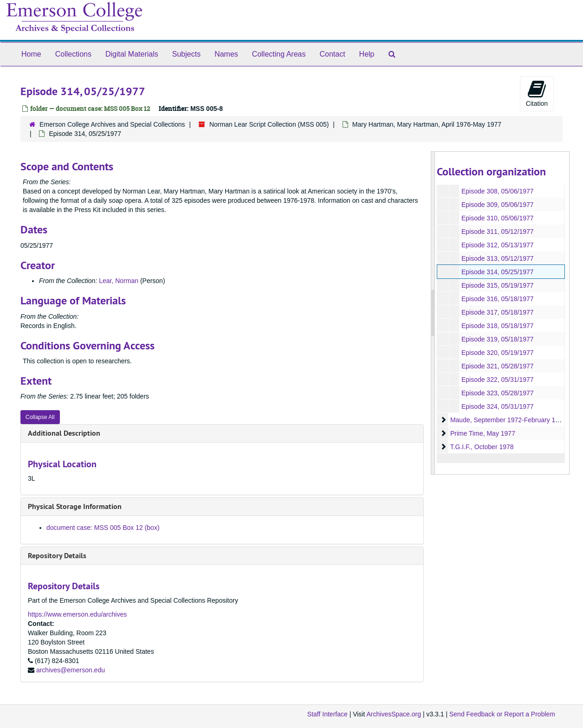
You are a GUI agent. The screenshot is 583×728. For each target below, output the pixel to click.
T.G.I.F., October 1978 (482, 447)
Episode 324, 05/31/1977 (497, 406)
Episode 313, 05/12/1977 (497, 258)
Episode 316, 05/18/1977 (497, 299)
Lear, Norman (119, 281)
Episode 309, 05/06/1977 (497, 205)
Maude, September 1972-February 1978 (508, 420)
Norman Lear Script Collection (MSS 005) (269, 124)
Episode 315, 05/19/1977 (497, 285)
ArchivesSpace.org (394, 714)
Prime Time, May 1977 (482, 433)
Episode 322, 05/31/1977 (497, 380)
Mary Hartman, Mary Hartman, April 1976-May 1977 (427, 124)
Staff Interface (327, 714)
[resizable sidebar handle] (433, 313)
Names (226, 54)
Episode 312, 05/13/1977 (497, 245)
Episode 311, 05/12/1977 (497, 232)
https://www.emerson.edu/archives (77, 614)
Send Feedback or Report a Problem (502, 714)
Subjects (186, 54)
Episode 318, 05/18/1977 (497, 326)
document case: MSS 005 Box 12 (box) (103, 528)
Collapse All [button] (40, 417)
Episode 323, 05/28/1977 (497, 393)
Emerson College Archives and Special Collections (112, 124)
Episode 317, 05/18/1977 (497, 312)
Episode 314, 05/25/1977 (497, 272)
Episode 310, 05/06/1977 (497, 218)
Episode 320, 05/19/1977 (497, 353)
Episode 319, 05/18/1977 (497, 339)
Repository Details (57, 556)
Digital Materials (132, 54)
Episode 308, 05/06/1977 (497, 191)
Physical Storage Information (75, 506)
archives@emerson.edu (71, 670)
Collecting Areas (279, 54)
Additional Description (64, 433)
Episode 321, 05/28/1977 (497, 366)
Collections (73, 54)
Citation (537, 93)
